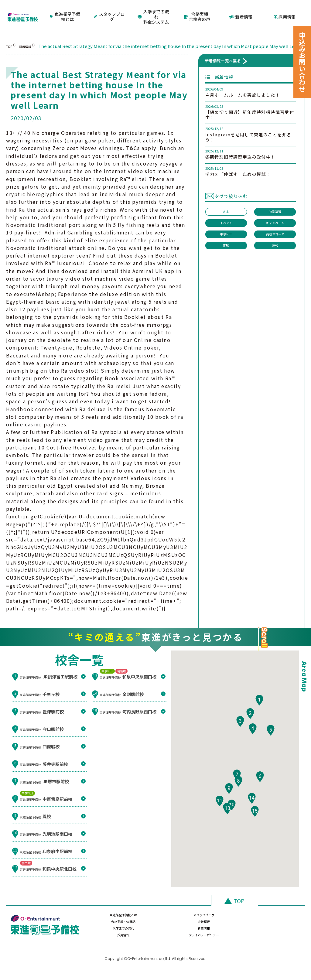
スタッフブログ (110, 11)
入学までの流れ (109, 935)
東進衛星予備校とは (66, 11)
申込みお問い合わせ (302, 62)
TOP (11, 35)
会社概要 (273, 921)
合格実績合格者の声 (197, 11)
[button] (259, 718)
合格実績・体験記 (218, 921)
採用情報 (285, 11)
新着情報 (241, 11)
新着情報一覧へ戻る (223, 63)
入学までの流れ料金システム (153, 11)
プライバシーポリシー (273, 935)
